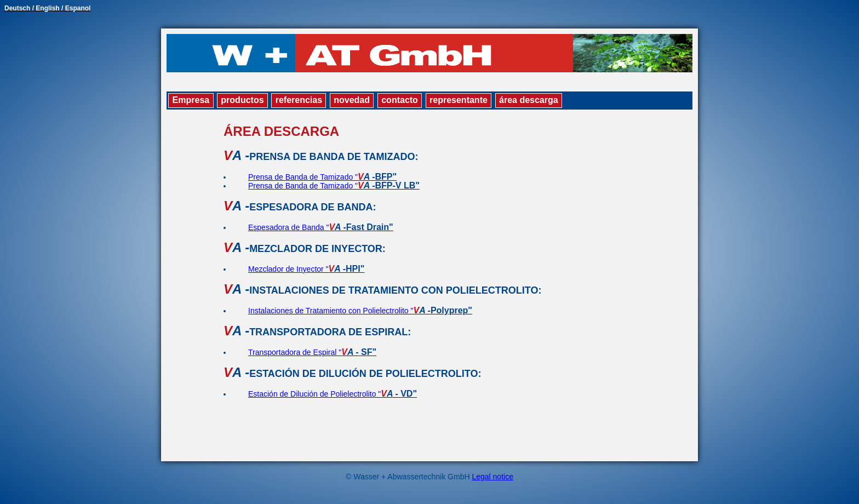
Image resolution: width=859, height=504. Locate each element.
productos (242, 100)
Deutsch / (20, 8)
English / (50, 8)
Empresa (191, 100)
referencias (299, 100)
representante (459, 100)
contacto (400, 100)
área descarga (529, 100)
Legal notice (493, 477)
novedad (352, 100)
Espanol (78, 8)
